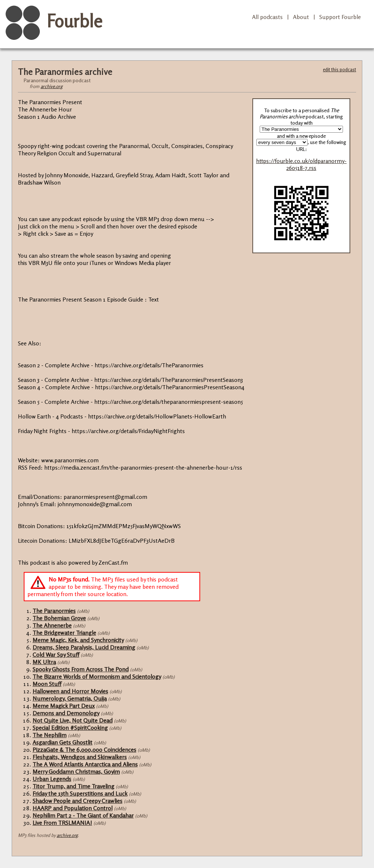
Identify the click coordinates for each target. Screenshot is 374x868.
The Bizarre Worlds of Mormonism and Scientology (97, 676)
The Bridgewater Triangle (64, 633)
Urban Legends (52, 779)
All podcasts (267, 17)
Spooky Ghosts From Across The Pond (81, 669)
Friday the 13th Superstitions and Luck (80, 793)
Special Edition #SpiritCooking (70, 728)
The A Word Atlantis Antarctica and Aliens (85, 764)
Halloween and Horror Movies (70, 691)
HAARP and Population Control (72, 808)
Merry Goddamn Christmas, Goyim (76, 772)
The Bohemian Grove (59, 618)
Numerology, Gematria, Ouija (70, 698)
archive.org (51, 86)
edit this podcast (339, 69)
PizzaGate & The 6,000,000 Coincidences (84, 750)
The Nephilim (49, 735)
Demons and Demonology (66, 713)
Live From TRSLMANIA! (62, 823)
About (301, 17)
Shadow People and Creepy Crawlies (77, 801)
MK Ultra (44, 662)
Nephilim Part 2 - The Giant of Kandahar (83, 815)
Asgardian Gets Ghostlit (62, 742)
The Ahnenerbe (52, 625)
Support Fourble (340, 17)
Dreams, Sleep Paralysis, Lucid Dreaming (84, 647)
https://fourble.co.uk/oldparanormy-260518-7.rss (301, 164)
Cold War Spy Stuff (56, 655)
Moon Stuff (47, 684)
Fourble (75, 21)
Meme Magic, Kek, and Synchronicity (78, 640)
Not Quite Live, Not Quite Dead (72, 720)
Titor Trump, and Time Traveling (73, 786)
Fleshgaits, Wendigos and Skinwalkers (80, 757)
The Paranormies (54, 611)
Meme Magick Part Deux (64, 706)
